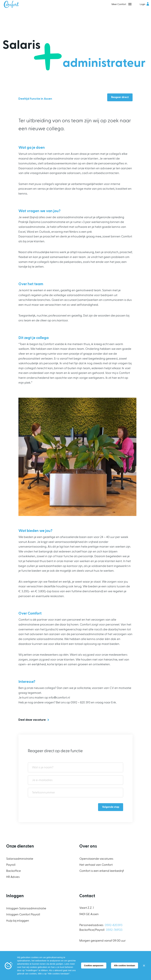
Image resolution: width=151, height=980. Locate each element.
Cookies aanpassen (94, 966)
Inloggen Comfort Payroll (23, 915)
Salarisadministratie (20, 859)
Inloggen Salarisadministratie (26, 908)
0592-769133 (114, 930)
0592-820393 (114, 925)
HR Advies (13, 877)
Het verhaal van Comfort (96, 865)
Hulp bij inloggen (18, 921)
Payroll (11, 865)
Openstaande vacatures (96, 859)
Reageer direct (120, 97)
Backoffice (13, 871)
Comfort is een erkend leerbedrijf (102, 871)
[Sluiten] (144, 966)
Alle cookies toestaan (125, 966)
